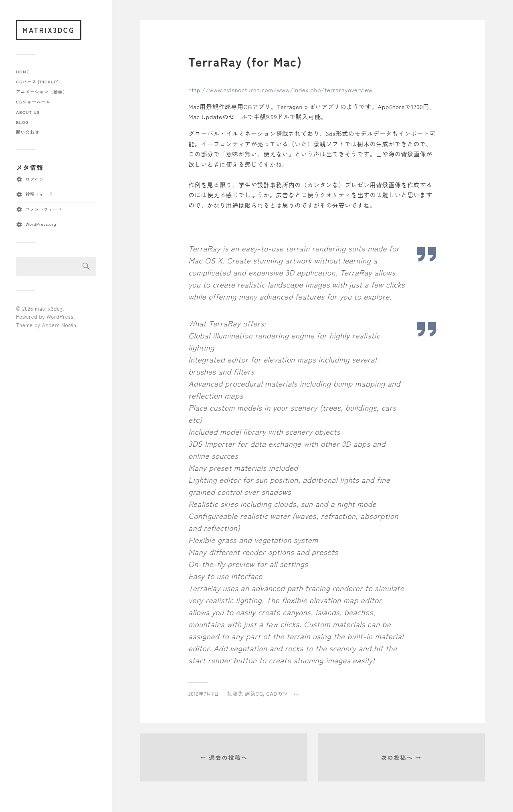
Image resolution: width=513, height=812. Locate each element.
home (23, 72)
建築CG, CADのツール (272, 694)
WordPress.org (41, 224)
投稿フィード (39, 194)
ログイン (35, 179)
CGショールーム (33, 102)
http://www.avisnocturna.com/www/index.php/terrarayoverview (280, 90)
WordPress (60, 317)
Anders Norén (59, 325)
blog (22, 122)
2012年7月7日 (204, 694)
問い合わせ (28, 132)
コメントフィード (44, 209)
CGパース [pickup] (37, 82)
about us (28, 112)
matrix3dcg (49, 30)
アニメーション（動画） (42, 92)
